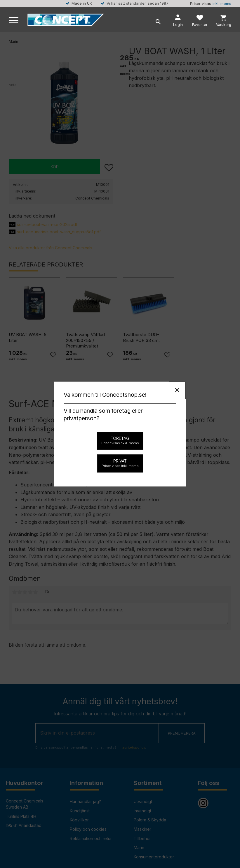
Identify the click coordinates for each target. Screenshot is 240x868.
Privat (120, 463)
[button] (14, 21)
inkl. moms (222, 4)
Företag (120, 440)
